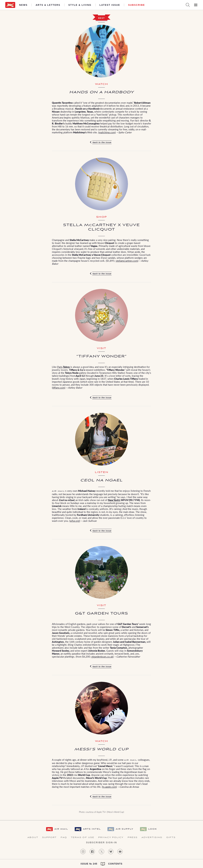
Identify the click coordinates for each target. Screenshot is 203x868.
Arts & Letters (48, 5)
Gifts (171, 838)
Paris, (60, 367)
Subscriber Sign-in (101, 842)
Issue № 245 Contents (101, 864)
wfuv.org (75, 521)
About (33, 838)
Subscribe (136, 5)
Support (49, 838)
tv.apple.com (109, 787)
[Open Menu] (196, 5)
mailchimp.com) (107, 132)
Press (133, 838)
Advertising (152, 838)
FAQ (64, 838)
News (23, 5)
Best (101, 18)
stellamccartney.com (127, 261)
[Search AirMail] (188, 5)
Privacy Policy (111, 838)
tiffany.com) (59, 388)
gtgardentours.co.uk (102, 656)
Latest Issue (110, 5)
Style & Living (80, 5)
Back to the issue (102, 142)
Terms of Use (83, 838)
